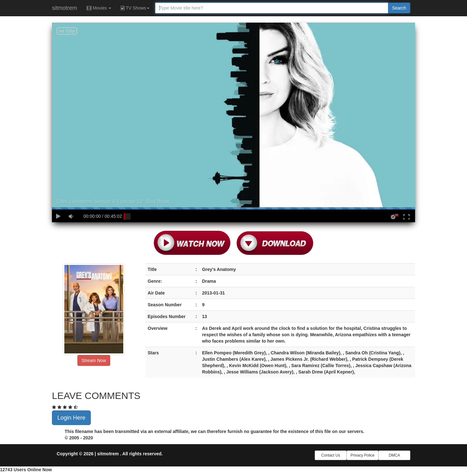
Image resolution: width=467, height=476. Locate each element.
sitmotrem (65, 8)
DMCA (394, 455)
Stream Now (94, 360)
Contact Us (330, 455)
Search (399, 8)
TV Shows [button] (135, 8)
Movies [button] (99, 8)
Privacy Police (362, 455)
